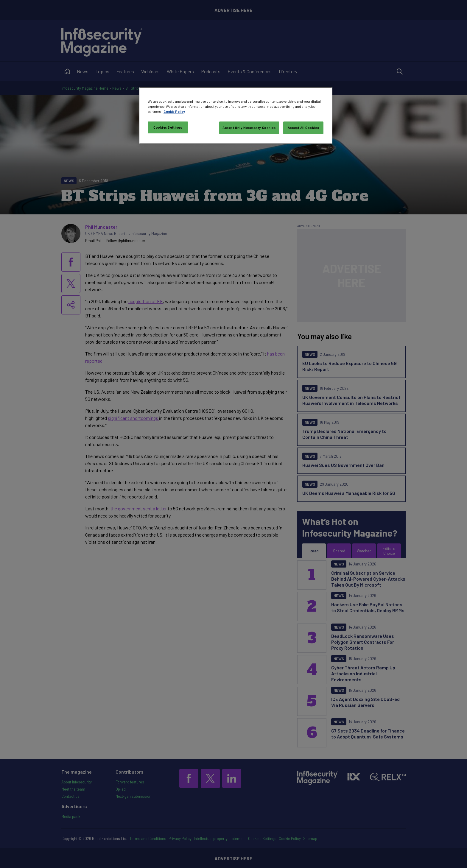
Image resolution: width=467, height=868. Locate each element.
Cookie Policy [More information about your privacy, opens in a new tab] (174, 112)
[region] (236, 116)
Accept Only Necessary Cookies (249, 128)
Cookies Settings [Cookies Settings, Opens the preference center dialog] (168, 127)
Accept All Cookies (303, 128)
